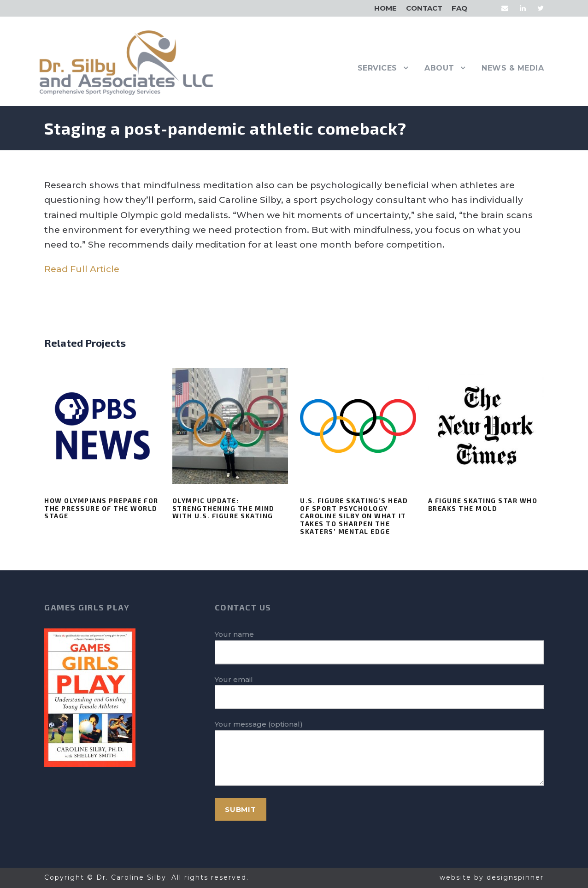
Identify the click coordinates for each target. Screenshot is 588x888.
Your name (379, 647)
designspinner (515, 877)
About (439, 68)
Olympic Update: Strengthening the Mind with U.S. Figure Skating (223, 508)
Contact (424, 8)
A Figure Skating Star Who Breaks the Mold (483, 504)
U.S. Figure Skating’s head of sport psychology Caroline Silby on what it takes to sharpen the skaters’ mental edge (354, 516)
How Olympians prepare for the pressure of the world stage (101, 508)
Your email (379, 692)
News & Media (513, 68)
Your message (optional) (379, 754)
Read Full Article (82, 269)
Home (385, 8)
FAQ (459, 8)
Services (377, 68)
